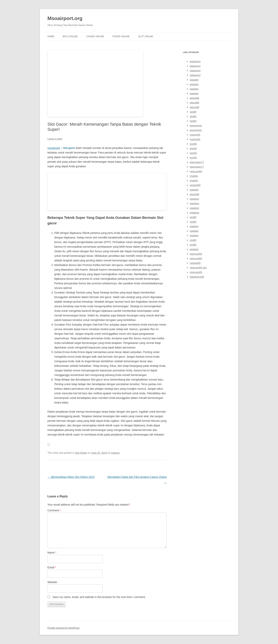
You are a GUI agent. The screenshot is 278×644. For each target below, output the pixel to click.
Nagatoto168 (197, 277)
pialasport (195, 61)
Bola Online (70, 36)
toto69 (193, 144)
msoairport (54, 148)
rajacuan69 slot (198, 268)
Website (52, 582)
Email (52, 567)
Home (51, 36)
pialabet (194, 80)
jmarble (194, 176)
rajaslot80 (195, 185)
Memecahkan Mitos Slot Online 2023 (71, 477)
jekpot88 (195, 98)
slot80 (193, 112)
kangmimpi (196, 126)
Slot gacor (69, 148)
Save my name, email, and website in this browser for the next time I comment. (99, 597)
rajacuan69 (196, 171)
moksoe (115, 453)
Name (52, 553)
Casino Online (95, 36)
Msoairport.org (65, 18)
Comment (54, 510)
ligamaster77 (197, 162)
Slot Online (146, 36)
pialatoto (195, 199)
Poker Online (121, 36)
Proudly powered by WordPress (64, 628)
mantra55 (195, 135)
